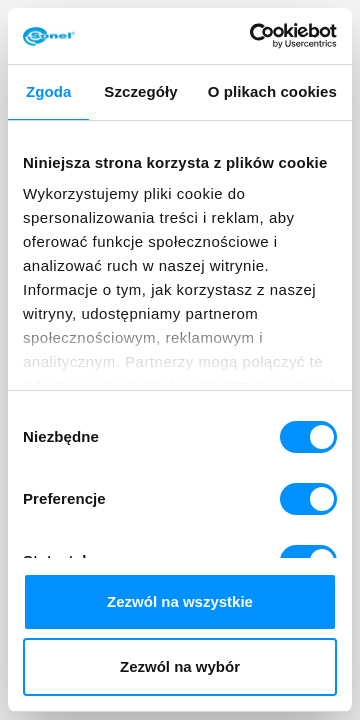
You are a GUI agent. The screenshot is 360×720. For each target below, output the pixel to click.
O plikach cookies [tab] (272, 91)
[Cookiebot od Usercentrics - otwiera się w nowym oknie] (254, 36)
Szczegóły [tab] (140, 91)
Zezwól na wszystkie (180, 601)
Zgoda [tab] (49, 91)
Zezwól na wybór (180, 666)
